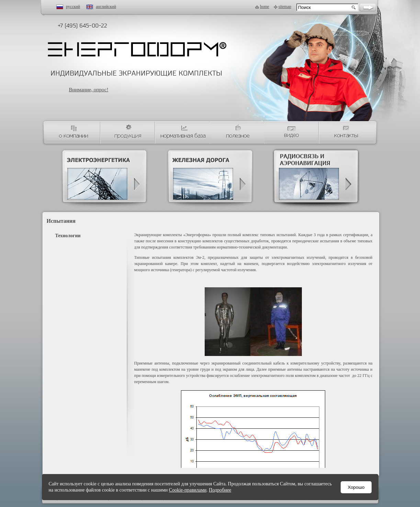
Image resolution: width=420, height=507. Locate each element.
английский (106, 7)
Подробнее (220, 490)
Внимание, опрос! (89, 90)
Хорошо (356, 487)
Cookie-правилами (188, 490)
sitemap (285, 7)
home (265, 7)
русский (73, 7)
